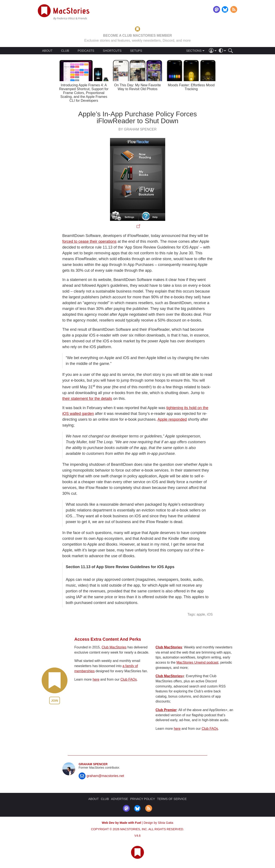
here (96, 679)
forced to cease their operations (89, 241)
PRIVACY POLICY (143, 799)
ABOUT (47, 51)
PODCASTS (86, 51)
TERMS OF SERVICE (172, 799)
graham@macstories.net (105, 776)
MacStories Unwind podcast (197, 662)
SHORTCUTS (112, 51)
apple (201, 614)
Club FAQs (129, 679)
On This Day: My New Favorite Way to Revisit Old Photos (137, 87)
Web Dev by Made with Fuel (121, 823)
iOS (210, 614)
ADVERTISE (120, 799)
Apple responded (172, 419)
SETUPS (136, 51)
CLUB (65, 51)
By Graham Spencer (137, 129)
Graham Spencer (93, 764)
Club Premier (166, 710)
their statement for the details (87, 399)
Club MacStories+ (170, 676)
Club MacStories (114, 647)
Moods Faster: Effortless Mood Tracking (191, 87)
